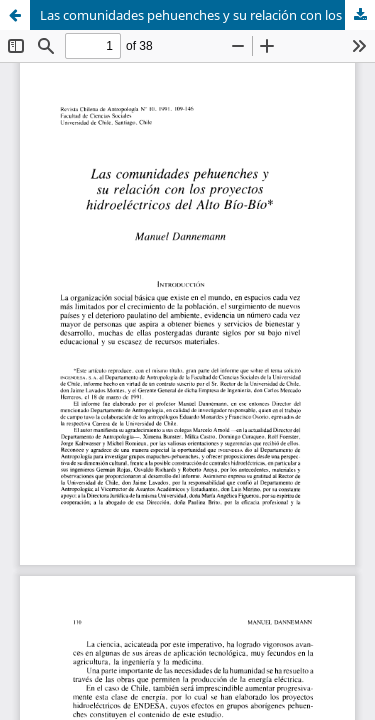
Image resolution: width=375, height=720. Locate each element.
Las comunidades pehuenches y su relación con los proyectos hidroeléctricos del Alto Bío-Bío (207, 15)
